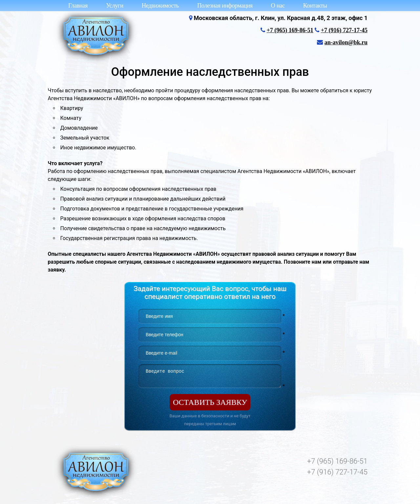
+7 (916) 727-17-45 (344, 30)
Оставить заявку (210, 402)
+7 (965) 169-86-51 (290, 30)
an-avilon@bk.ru (346, 42)
